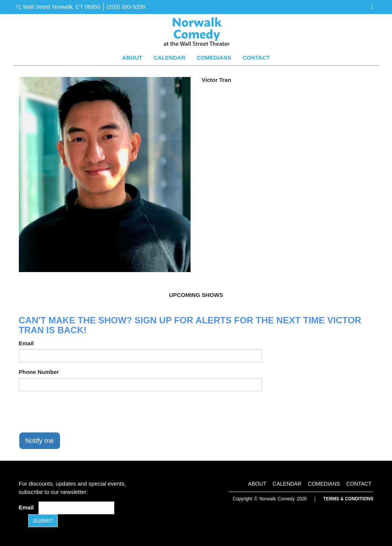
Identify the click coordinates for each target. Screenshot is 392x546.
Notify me (40, 441)
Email (26, 343)
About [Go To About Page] (132, 58)
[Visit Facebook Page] (372, 7)
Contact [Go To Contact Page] (256, 58)
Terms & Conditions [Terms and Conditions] (348, 499)
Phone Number (39, 372)
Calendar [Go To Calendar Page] (169, 58)
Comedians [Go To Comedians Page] (214, 58)
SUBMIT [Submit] (43, 521)
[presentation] (76, 412)
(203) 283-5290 (126, 7)
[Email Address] (76, 508)
